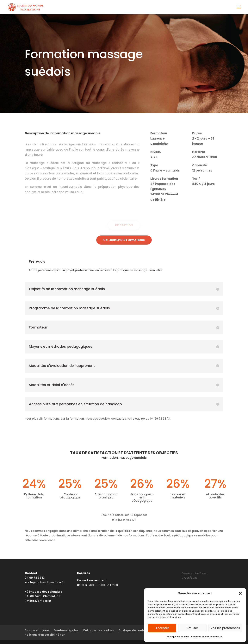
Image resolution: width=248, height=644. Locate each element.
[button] (240, 593)
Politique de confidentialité (207, 637)
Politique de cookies (178, 637)
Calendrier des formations (124, 240)
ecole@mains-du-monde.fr (44, 582)
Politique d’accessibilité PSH (45, 635)
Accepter (162, 628)
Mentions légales (66, 630)
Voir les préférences (225, 628)
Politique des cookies (99, 630)
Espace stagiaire (37, 630)
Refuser (192, 628)
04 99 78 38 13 (35, 578)
